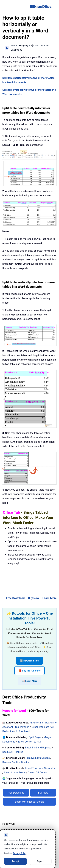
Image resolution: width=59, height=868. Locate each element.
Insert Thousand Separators (41, 768)
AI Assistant (36, 723)
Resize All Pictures (13, 752)
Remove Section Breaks (16, 762)
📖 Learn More (30, 681)
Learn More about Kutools (30, 802)
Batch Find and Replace (38, 748)
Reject (40, 861)
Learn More (50, 598)
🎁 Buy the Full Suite (29, 671)
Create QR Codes (37, 773)
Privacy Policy (20, 853)
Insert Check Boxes (15, 773)
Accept (15, 861)
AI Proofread (23, 731)
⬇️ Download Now (29, 661)
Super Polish (22, 727)
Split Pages (35, 737)
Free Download (15, 598)
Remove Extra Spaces (38, 758)
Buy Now (34, 598)
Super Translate (40, 727)
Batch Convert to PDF (29, 742)
